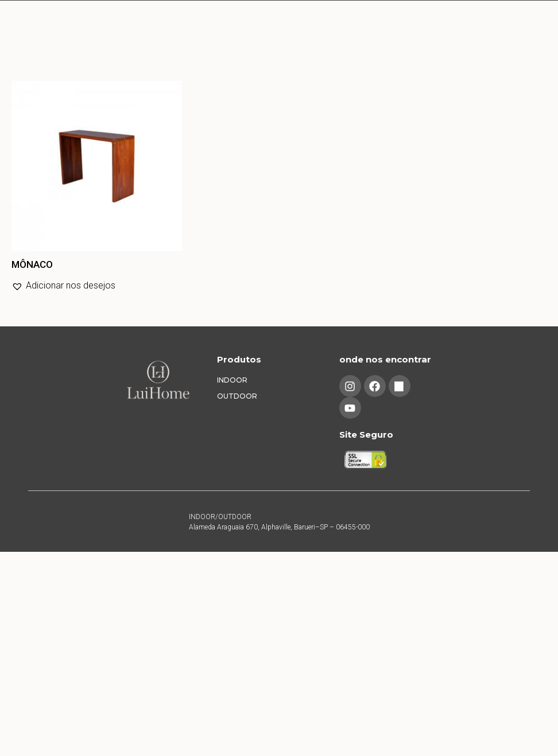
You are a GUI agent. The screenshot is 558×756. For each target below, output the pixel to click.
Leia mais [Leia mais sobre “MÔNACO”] (14, 311)
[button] (63, 286)
